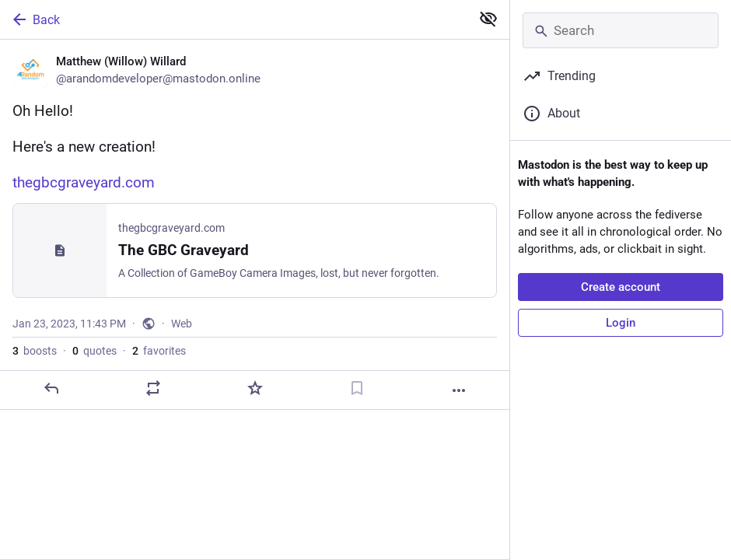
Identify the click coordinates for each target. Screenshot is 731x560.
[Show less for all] (488, 19)
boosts (35, 351)
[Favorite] (255, 388)
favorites (159, 351)
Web (182, 324)
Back (35, 19)
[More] (459, 390)
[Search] (621, 30)
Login (621, 323)
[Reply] (51, 388)
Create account (621, 287)
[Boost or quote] (153, 388)
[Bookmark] (357, 388)
